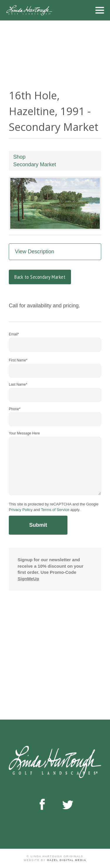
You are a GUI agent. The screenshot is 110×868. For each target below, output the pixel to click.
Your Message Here (24, 433)
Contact (74, 679)
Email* (14, 334)
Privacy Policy (21, 510)
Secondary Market (35, 164)
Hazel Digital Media (67, 860)
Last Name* (18, 384)
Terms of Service (55, 510)
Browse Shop (41, 679)
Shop (19, 157)
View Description (35, 252)
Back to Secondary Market (40, 277)
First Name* (18, 360)
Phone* (15, 409)
